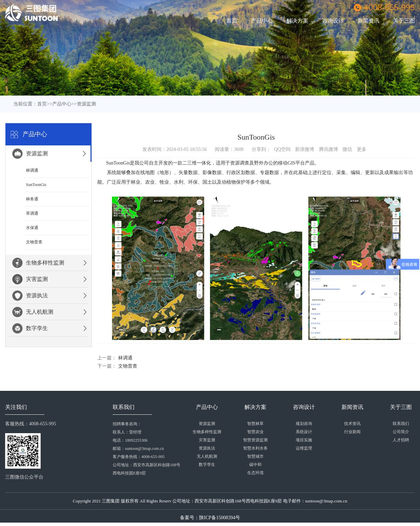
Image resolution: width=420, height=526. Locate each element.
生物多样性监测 (38, 263)
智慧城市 (255, 456)
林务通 (32, 199)
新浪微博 (305, 149)
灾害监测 (30, 279)
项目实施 (304, 440)
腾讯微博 (328, 149)
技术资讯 (352, 424)
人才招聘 (401, 440)
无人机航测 (33, 312)
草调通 (32, 213)
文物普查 (34, 242)
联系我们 (124, 407)
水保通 (32, 228)
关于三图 (401, 407)
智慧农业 (255, 432)
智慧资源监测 (255, 440)
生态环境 (255, 473)
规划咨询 (304, 424)
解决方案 (297, 21)
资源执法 (30, 296)
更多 (362, 149)
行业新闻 (352, 432)
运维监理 (304, 448)
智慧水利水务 (255, 448)
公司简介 (401, 432)
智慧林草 (255, 424)
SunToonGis (36, 185)
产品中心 (262, 21)
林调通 (32, 170)
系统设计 (304, 432)
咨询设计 (333, 21)
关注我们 (16, 407)
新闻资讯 (368, 21)
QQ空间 (282, 149)
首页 (232, 21)
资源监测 (86, 104)
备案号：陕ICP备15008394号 (210, 518)
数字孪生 (30, 328)
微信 (347, 149)
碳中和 (255, 465)
